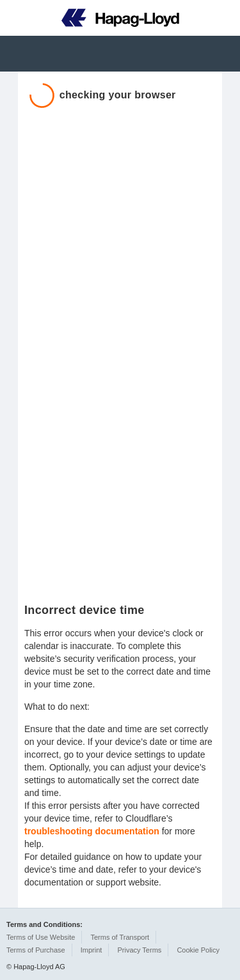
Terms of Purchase (36, 950)
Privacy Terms (139, 950)
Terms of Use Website (41, 937)
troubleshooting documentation (92, 831)
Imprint (92, 950)
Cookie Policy (198, 950)
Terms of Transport (120, 937)
